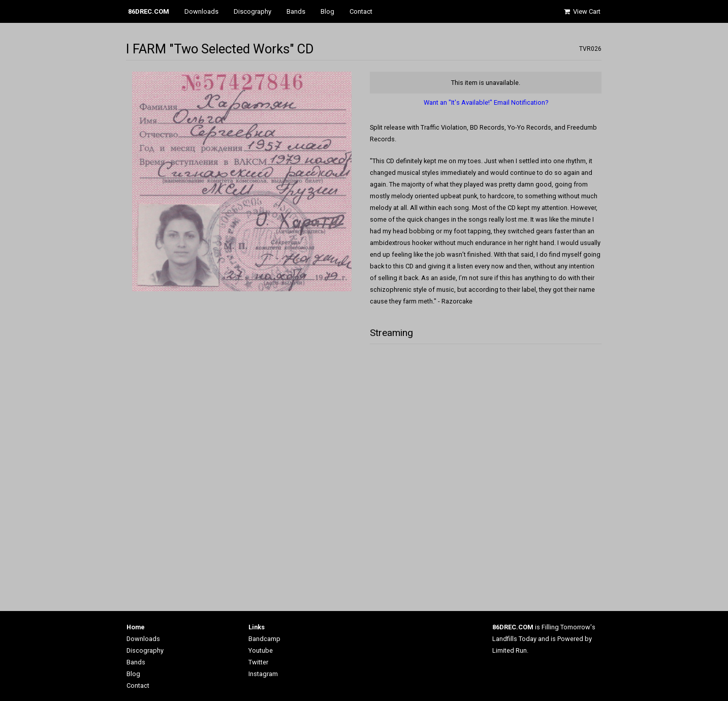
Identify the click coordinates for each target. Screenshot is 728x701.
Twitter (258, 662)
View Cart (582, 11)
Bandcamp (264, 639)
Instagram (263, 674)
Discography (252, 11)
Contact (361, 11)
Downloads (201, 11)
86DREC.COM (149, 11)
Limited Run (510, 650)
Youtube (261, 650)
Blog (327, 11)
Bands (296, 11)
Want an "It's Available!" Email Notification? (486, 102)
